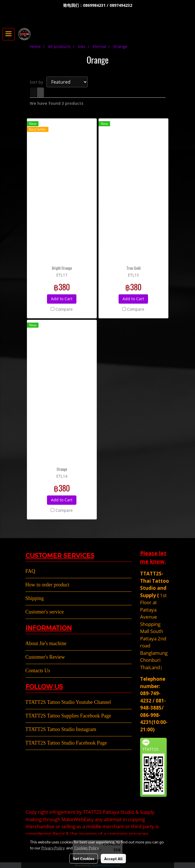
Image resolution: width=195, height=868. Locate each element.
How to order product (47, 585)
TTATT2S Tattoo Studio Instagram (61, 729)
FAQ (30, 571)
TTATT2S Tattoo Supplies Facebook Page (68, 716)
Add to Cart (62, 299)
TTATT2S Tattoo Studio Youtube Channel (68, 702)
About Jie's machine (46, 643)
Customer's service (45, 612)
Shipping (35, 598)
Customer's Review (45, 657)
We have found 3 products (57, 103)
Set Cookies (84, 858)
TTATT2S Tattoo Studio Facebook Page (66, 743)
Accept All (113, 858)
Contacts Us (38, 671)
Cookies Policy (87, 848)
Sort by (38, 82)
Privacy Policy (53, 848)
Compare (64, 309)
